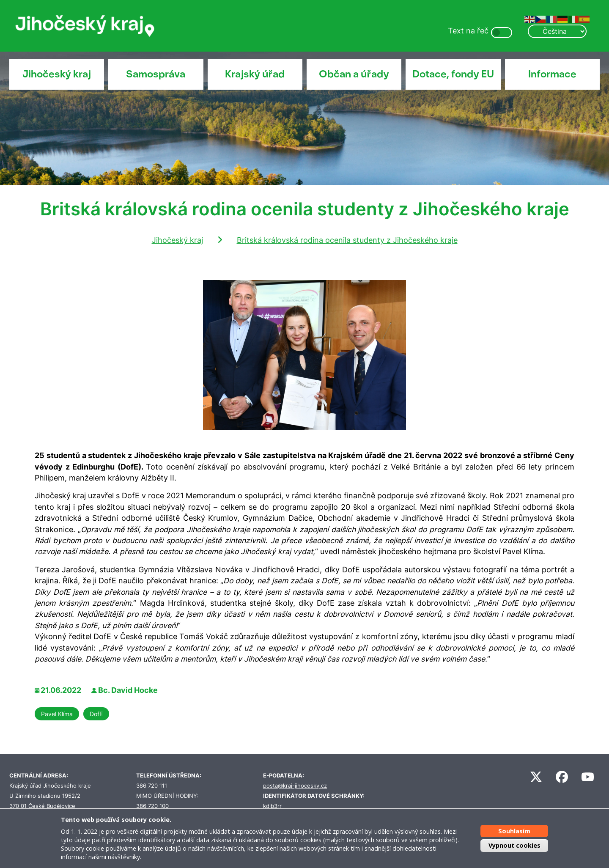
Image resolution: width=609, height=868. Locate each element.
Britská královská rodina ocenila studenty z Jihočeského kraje (347, 240)
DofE (96, 714)
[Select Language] (557, 31)
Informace (552, 74)
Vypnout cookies (514, 845)
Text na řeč (468, 31)
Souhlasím (514, 831)
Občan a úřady (354, 74)
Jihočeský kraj (57, 74)
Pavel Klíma (57, 714)
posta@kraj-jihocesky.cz (295, 786)
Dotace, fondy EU (453, 74)
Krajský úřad (255, 74)
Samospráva (156, 74)
